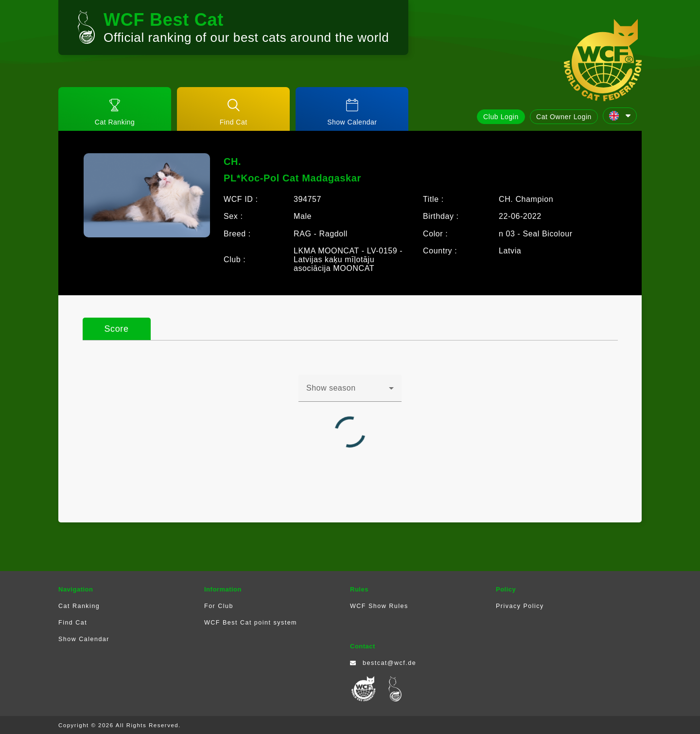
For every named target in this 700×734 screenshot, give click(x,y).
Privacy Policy (520, 606)
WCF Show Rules (379, 606)
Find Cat (73, 623)
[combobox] (350, 392)
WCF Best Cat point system (251, 623)
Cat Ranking (79, 606)
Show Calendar (84, 639)
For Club (219, 606)
